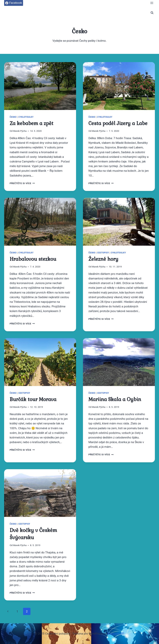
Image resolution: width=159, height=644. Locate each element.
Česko (13, 117)
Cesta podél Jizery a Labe (118, 123)
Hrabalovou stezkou (33, 259)
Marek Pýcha (20, 131)
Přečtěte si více (22, 183)
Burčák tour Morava (33, 399)
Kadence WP (116, 634)
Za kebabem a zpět (31, 123)
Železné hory (103, 259)
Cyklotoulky (26, 117)
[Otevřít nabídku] (152, 3)
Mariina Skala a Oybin (115, 399)
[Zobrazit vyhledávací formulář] (152, 13)
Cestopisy (103, 253)
